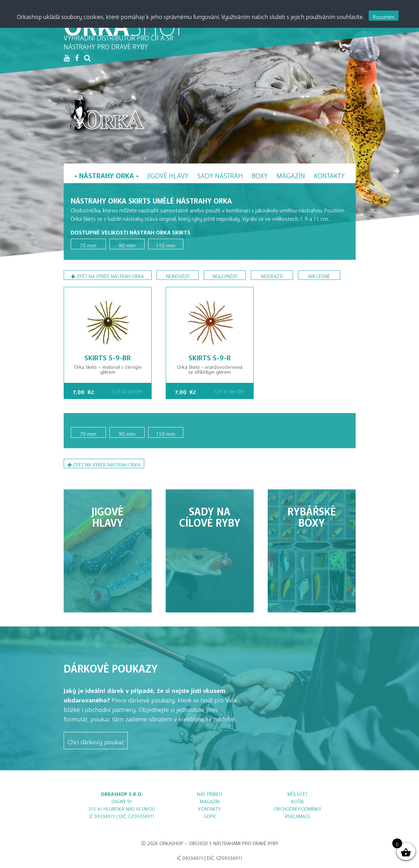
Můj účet (298, 793)
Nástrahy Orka (107, 174)
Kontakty (329, 174)
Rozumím (384, 15)
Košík (298, 800)
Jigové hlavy (168, 174)
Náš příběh (209, 793)
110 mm (166, 244)
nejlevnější (225, 275)
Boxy (260, 174)
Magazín (291, 174)
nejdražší (272, 275)
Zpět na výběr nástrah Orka (107, 276)
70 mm (88, 244)
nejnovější (178, 275)
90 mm (127, 244)
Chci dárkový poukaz (96, 740)
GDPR (210, 815)
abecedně (319, 275)
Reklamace (298, 815)
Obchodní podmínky (297, 808)
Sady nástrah (220, 174)
